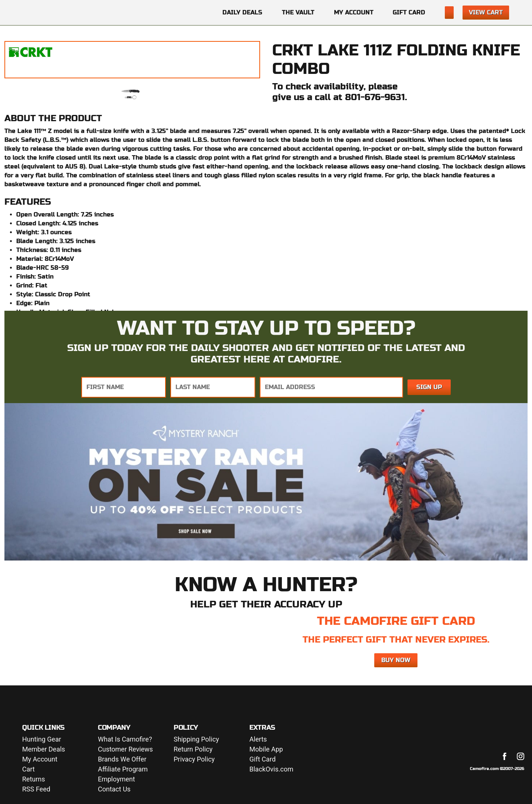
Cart (28, 769)
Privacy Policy (194, 759)
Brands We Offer (122, 759)
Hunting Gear (42, 740)
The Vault (298, 12)
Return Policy (193, 750)
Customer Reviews (125, 750)
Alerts (258, 740)
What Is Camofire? (125, 740)
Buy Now (396, 660)
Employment (116, 779)
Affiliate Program (123, 769)
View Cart (486, 12)
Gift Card (409, 12)
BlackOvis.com (271, 769)
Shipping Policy (196, 740)
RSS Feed (36, 789)
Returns (34, 779)
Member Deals (44, 750)
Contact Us (114, 789)
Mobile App (266, 750)
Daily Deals (242, 12)
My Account (354, 12)
